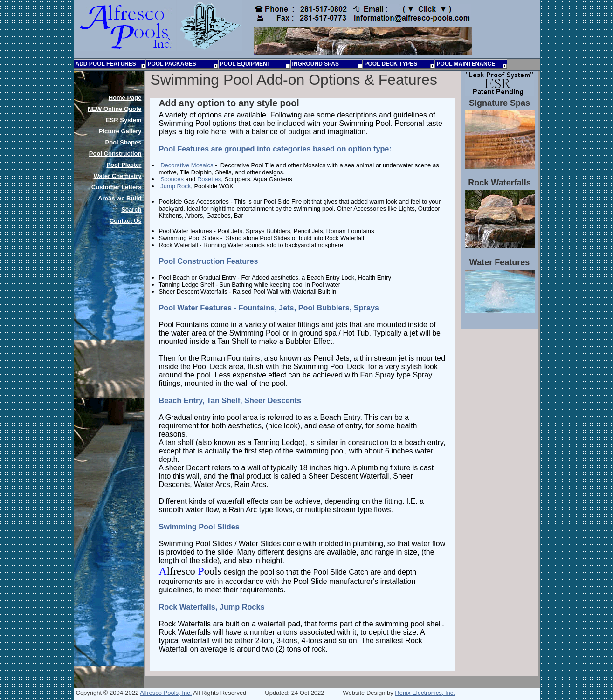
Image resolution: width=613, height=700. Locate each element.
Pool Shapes (123, 142)
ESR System (124, 120)
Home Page (125, 98)
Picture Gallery (120, 131)
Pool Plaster (124, 165)
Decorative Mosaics (187, 165)
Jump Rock (176, 186)
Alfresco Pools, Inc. (166, 693)
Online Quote (115, 109)
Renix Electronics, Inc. (425, 693)
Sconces (172, 179)
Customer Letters (117, 187)
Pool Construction (115, 154)
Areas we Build (120, 198)
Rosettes (209, 179)
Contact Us (126, 221)
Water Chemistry (118, 176)
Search (131, 209)
